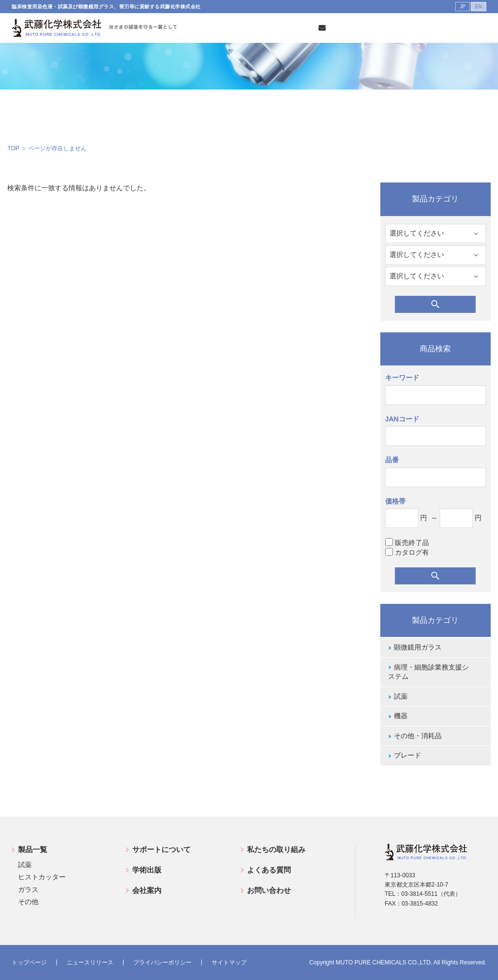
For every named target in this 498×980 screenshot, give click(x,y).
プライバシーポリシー (162, 962)
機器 (401, 716)
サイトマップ (229, 962)
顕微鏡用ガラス (418, 647)
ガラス (28, 889)
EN (479, 7)
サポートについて (161, 849)
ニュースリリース (90, 962)
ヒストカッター (42, 877)
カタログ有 (407, 552)
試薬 (401, 696)
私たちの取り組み (276, 849)
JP (462, 7)
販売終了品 (407, 542)
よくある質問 (269, 870)
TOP (13, 148)
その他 (28, 902)
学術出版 (147, 870)
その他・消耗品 (418, 736)
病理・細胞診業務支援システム (428, 672)
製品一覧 (33, 849)
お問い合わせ (269, 890)
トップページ (29, 962)
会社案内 (147, 890)
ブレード (408, 755)
